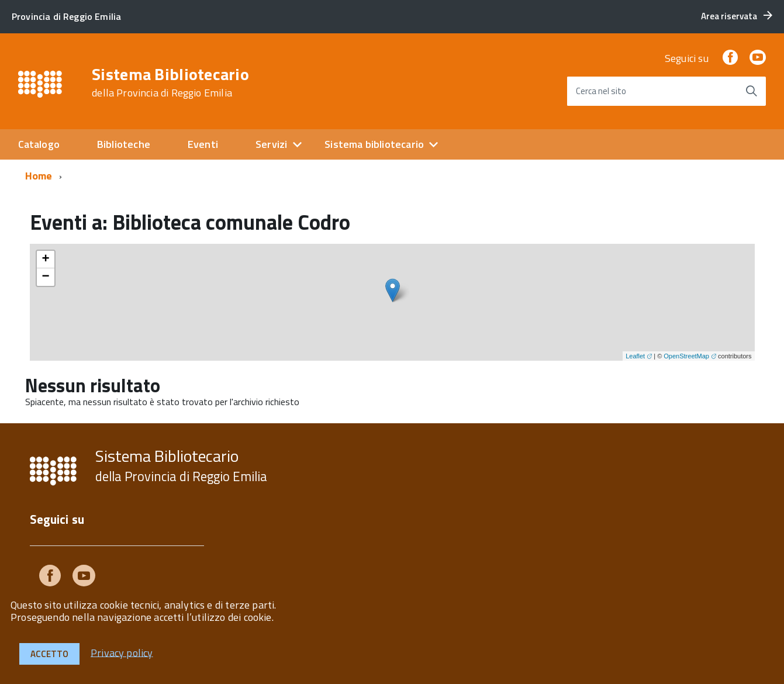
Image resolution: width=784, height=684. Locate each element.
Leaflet (635, 356)
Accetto (49, 654)
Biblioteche (124, 144)
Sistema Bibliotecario (170, 82)
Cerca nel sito (601, 91)
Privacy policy (122, 652)
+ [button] (45, 260)
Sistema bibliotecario (374, 144)
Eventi (203, 144)
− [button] (45, 277)
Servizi (271, 144)
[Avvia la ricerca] (751, 91)
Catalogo (39, 144)
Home (39, 176)
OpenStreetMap (686, 356)
